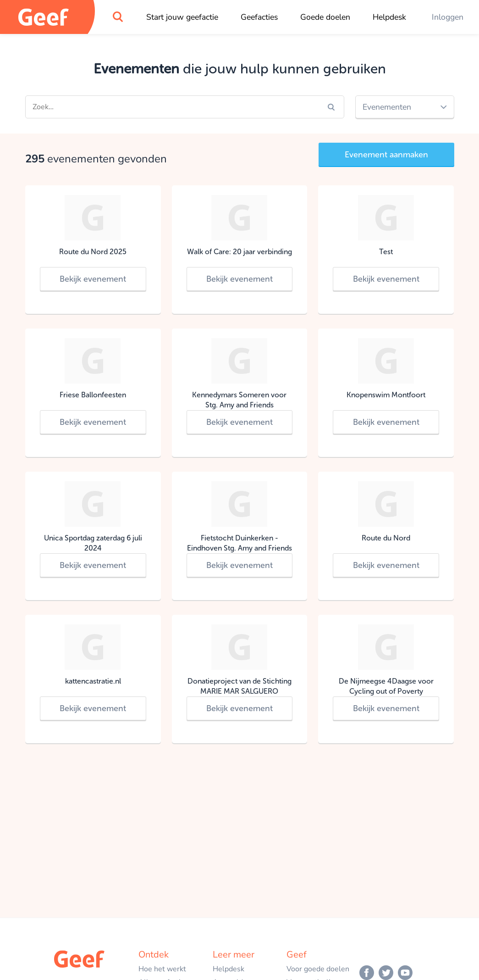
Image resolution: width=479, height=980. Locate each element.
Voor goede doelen (318, 969)
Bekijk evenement (93, 279)
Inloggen (448, 17)
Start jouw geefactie (182, 17)
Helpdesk (389, 17)
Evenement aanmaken (386, 155)
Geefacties (259, 17)
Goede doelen (325, 17)
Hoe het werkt (162, 969)
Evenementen (387, 107)
